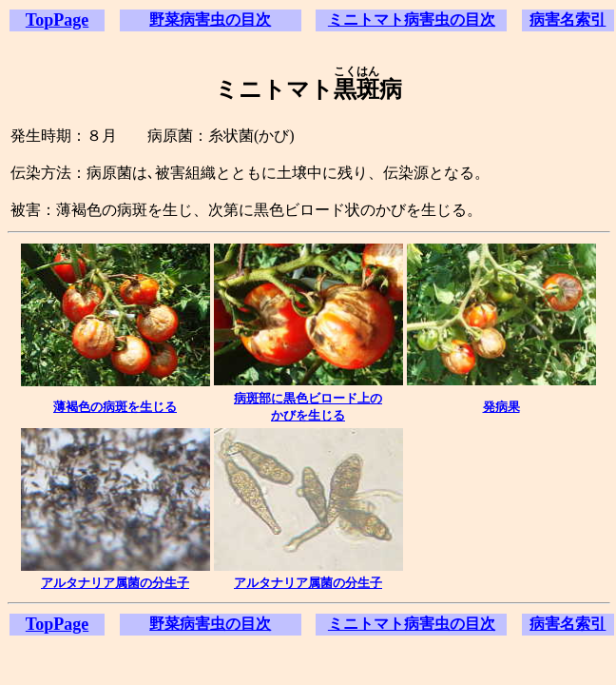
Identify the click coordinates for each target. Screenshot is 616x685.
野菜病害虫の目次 (210, 20)
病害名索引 (568, 20)
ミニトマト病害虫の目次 (412, 20)
